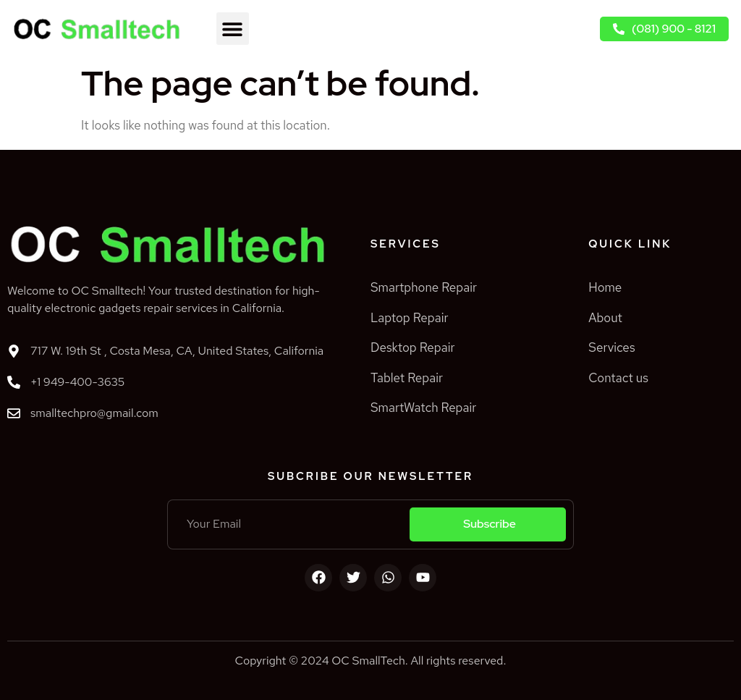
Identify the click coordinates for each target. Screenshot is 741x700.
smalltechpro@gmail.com (94, 413)
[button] (233, 29)
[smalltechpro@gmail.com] (14, 413)
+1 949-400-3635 (77, 382)
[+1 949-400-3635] (14, 382)
